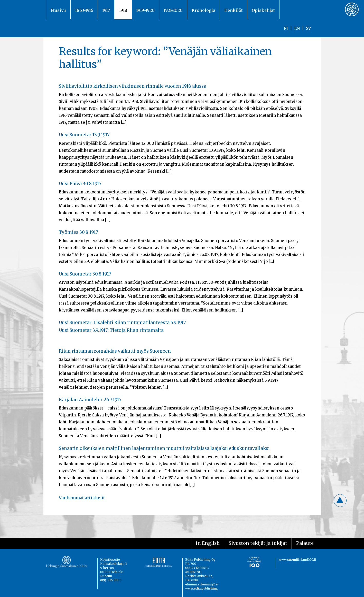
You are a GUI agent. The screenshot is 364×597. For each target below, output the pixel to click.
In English (208, 543)
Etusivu (58, 10)
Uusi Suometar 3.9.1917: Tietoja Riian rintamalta (111, 330)
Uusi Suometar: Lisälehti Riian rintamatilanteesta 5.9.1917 (122, 323)
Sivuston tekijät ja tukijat (258, 543)
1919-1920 (145, 10)
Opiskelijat (263, 10)
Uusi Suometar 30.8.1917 (85, 274)
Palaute (305, 543)
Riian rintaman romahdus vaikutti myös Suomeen (115, 351)
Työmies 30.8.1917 (78, 232)
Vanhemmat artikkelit (82, 498)
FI (286, 28)
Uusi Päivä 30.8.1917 (80, 184)
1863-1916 (84, 10)
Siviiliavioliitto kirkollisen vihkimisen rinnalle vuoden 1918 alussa (133, 86)
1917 (106, 10)
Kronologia (203, 10)
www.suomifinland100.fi (297, 560)
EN (297, 28)
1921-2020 (173, 10)
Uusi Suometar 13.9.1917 (84, 135)
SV (309, 28)
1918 (123, 10)
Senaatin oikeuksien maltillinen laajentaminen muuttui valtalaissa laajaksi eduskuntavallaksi (164, 448)
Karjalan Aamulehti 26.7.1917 (90, 400)
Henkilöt (234, 10)
